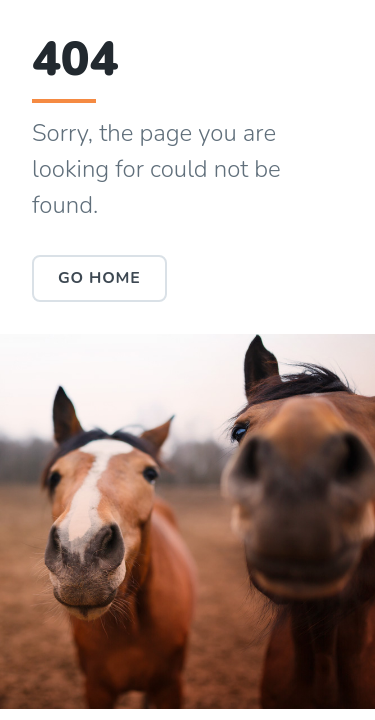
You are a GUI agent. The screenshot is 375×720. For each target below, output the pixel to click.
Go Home (99, 278)
